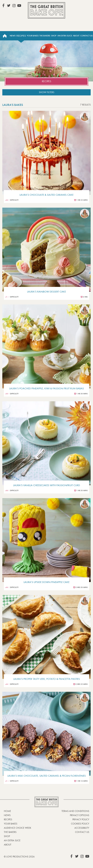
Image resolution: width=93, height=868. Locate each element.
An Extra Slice (65, 36)
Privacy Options (80, 815)
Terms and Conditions (75, 811)
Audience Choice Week (18, 828)
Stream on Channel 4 (78, 5)
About (76, 36)
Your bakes (11, 824)
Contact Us (86, 36)
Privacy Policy (81, 819)
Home (5, 36)
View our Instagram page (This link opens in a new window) (14, 6)
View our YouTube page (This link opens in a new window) (19, 6)
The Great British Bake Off (46, 10)
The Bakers (45, 36)
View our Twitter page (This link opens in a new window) (9, 6)
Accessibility (82, 828)
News (13, 36)
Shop (54, 36)
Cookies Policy (80, 824)
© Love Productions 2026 (19, 857)
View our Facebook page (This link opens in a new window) (3, 6)
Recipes (21, 36)
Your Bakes (33, 36)
